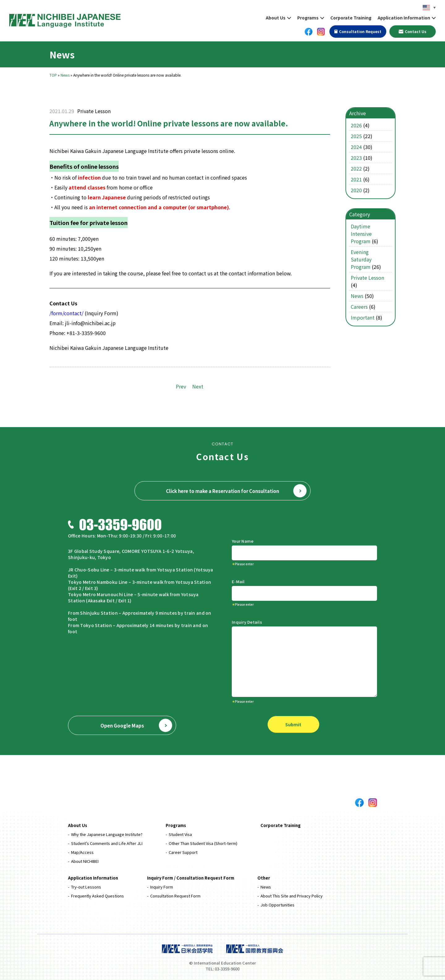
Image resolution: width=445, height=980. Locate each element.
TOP (53, 75)
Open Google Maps (136, 725)
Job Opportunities (278, 905)
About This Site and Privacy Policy (292, 896)
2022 (356, 168)
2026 (356, 125)
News (65, 75)
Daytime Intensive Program (361, 234)
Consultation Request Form (175, 896)
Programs (308, 18)
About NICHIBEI (85, 861)
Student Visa (180, 834)
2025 (356, 136)
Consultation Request (358, 31)
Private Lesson (94, 111)
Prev (181, 386)
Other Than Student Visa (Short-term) (203, 843)
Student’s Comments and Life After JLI (107, 843)
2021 (356, 179)
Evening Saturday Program (361, 259)
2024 (356, 147)
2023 (356, 158)
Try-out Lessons (86, 887)
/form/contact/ (66, 313)
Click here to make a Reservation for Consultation (236, 491)
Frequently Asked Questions (97, 896)
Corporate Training (351, 18)
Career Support (183, 852)
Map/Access (82, 852)
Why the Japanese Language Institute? (107, 834)
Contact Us (413, 31)
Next (198, 386)
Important (363, 317)
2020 (356, 190)
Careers (359, 307)
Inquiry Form (162, 887)
